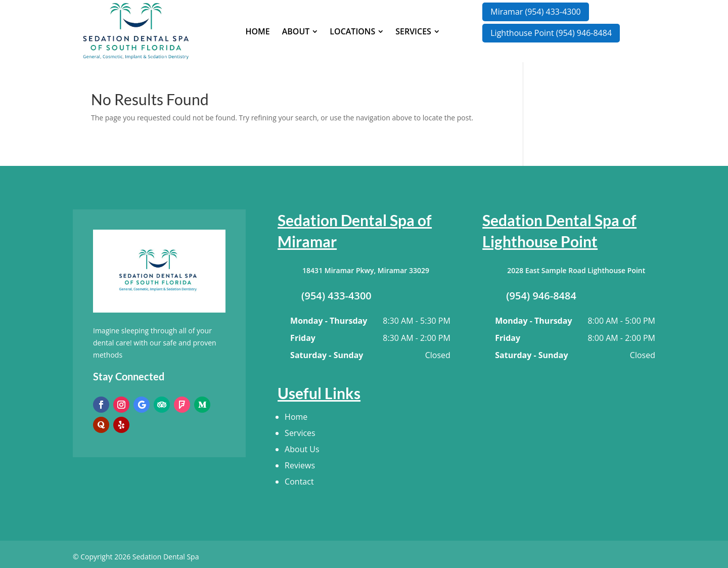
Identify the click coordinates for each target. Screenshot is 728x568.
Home (296, 417)
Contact (299, 482)
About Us (302, 449)
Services (300, 433)
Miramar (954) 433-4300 (535, 12)
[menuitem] (257, 31)
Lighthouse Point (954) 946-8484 (551, 33)
